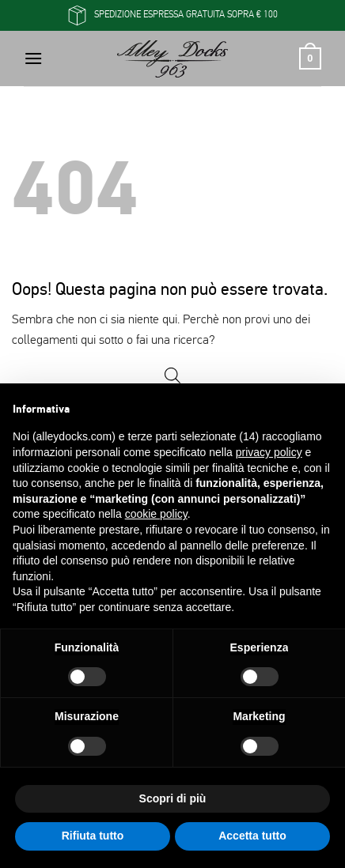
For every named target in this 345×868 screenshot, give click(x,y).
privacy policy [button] (269, 452)
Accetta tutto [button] (252, 836)
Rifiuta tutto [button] (93, 836)
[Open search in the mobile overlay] (172, 376)
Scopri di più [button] (173, 798)
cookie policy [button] (156, 514)
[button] (33, 58)
